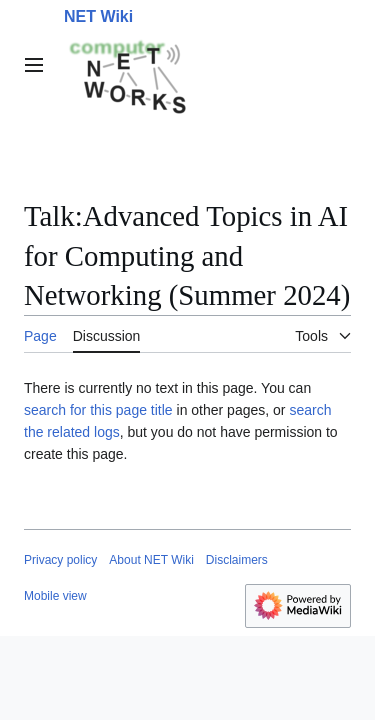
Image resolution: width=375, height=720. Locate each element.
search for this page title (98, 410)
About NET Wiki (151, 560)
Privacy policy (60, 560)
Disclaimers (237, 560)
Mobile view (55, 596)
